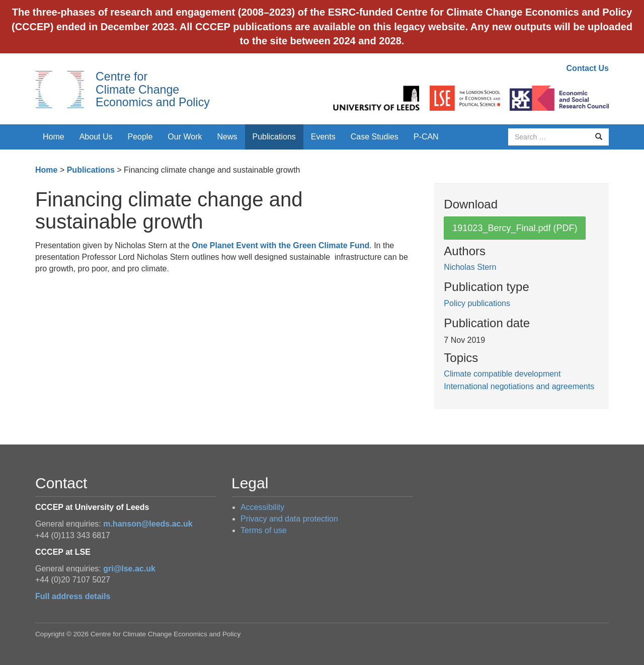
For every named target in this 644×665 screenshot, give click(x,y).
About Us (96, 137)
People (140, 137)
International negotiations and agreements (519, 386)
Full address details (73, 596)
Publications (274, 137)
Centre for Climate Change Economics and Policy (153, 89)
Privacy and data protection (289, 519)
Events (323, 137)
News (227, 137)
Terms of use (264, 530)
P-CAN (426, 137)
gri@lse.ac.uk (129, 569)
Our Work (185, 137)
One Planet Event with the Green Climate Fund (280, 245)
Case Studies (375, 137)
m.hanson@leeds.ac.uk (148, 524)
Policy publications (477, 303)
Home (54, 137)
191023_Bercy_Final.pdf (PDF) (515, 228)
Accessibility (262, 507)
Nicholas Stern (470, 267)
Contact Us (588, 68)
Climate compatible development (502, 374)
